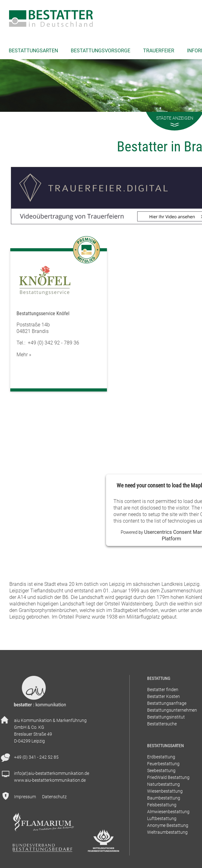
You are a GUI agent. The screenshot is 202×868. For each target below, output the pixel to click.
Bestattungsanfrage (167, 703)
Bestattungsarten (33, 50)
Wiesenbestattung (165, 791)
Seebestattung (161, 770)
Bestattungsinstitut (166, 717)
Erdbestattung (161, 757)
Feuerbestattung (163, 764)
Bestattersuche (162, 724)
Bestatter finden (163, 689)
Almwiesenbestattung (168, 811)
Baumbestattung (164, 798)
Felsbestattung (162, 805)
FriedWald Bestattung (168, 777)
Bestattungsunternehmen (172, 710)
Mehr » (24, 354)
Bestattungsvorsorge (101, 50)
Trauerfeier (159, 50)
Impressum (25, 797)
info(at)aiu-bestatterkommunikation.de (52, 773)
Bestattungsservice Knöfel (43, 313)
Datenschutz (54, 797)
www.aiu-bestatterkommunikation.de (50, 780)
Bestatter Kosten (164, 696)
